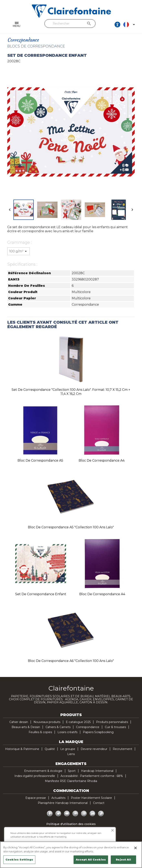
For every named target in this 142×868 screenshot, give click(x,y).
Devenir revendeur (94, 749)
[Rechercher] (70, 24)
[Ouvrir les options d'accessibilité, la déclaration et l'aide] (117, 25)
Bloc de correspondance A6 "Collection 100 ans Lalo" (71, 661)
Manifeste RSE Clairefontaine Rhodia (71, 781)
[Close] (135, 848)
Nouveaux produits (47, 722)
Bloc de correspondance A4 (102, 460)
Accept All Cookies (91, 859)
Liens (71, 754)
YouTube (67, 814)
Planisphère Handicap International (63, 803)
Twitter (58, 814)
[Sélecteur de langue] (130, 25)
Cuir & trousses (115, 727)
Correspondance (88, 727)
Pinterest (75, 814)
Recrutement (122, 749)
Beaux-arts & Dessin (26, 727)
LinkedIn (92, 814)
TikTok (101, 814)
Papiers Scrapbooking (98, 732)
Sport (72, 771)
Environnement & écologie (43, 771)
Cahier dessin (19, 722)
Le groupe (68, 749)
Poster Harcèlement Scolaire (91, 798)
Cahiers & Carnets (58, 727)
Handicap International (97, 771)
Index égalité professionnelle (35, 776)
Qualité (50, 749)
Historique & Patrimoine (22, 749)
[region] (71, 855)
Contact (99, 803)
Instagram (84, 814)
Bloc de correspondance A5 (40, 460)
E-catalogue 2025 (78, 722)
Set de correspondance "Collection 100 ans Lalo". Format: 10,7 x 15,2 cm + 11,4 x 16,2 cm (71, 392)
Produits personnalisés (112, 722)
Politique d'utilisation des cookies (71, 824)
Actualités (58, 798)
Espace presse (36, 798)
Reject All (123, 859)
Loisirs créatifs (67, 732)
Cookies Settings (19, 859)
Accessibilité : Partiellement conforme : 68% (92, 776)
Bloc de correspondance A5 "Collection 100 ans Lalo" (71, 527)
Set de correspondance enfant (41, 594)
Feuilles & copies (40, 732)
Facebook (50, 814)
